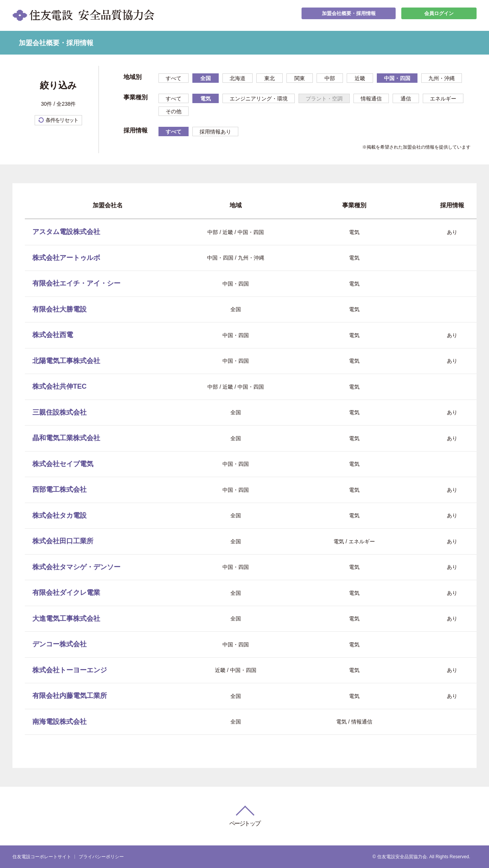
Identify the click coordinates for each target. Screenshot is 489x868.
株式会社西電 (53, 335)
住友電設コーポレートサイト (42, 857)
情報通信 (371, 99)
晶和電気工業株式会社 (66, 438)
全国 (206, 78)
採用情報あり (215, 132)
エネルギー (443, 99)
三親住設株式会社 (59, 412)
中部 (330, 78)
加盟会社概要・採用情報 (349, 15)
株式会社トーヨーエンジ (70, 670)
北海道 (238, 78)
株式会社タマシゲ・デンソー (76, 567)
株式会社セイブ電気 (63, 464)
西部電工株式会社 (59, 489)
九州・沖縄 (442, 78)
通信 (406, 99)
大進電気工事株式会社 (66, 619)
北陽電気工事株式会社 (66, 361)
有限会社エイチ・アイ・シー (76, 283)
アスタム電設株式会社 (66, 232)
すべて (174, 78)
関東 (300, 78)
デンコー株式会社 (59, 644)
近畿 (360, 78)
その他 (174, 111)
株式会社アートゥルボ (66, 258)
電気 (206, 99)
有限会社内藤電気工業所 (70, 696)
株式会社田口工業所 (63, 541)
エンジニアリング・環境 (259, 99)
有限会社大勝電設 (59, 309)
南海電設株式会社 (59, 722)
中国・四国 (397, 78)
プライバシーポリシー (101, 857)
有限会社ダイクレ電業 (66, 593)
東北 (270, 78)
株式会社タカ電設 (59, 515)
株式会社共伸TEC (59, 386)
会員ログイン (439, 15)
